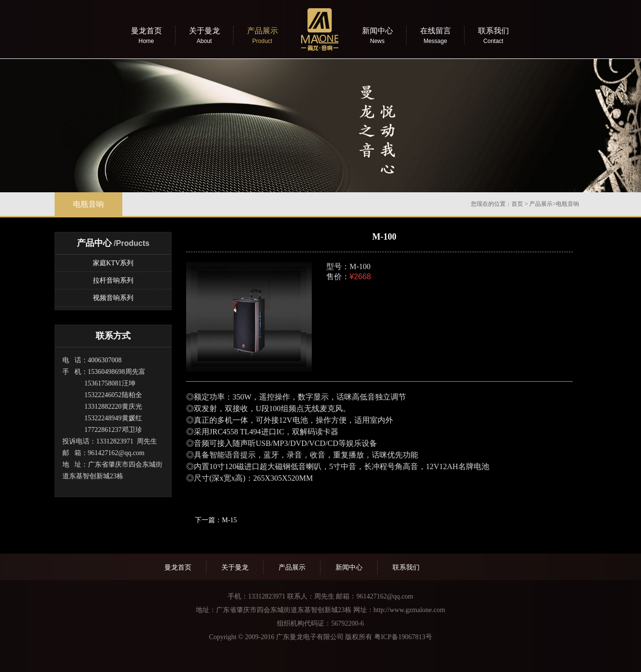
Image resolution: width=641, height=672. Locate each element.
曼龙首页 (178, 567)
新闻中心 (349, 567)
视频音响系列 (113, 298)
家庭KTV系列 (113, 263)
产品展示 (541, 204)
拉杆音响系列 (113, 280)
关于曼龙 (235, 567)
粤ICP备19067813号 (403, 637)
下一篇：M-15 (216, 520)
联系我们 (406, 567)
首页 (517, 204)
